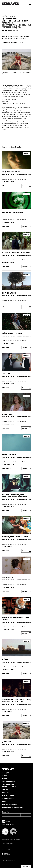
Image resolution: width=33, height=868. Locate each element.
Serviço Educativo (8, 795)
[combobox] (26, 866)
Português (25, 866)
